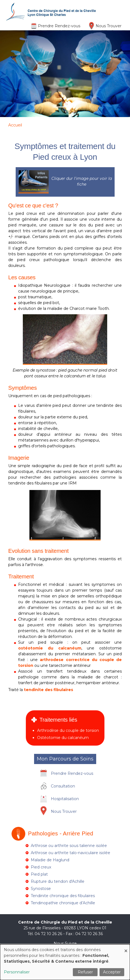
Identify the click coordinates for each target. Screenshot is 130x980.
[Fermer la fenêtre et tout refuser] (126, 948)
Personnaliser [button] (17, 972)
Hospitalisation (65, 799)
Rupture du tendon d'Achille (58, 881)
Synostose (41, 889)
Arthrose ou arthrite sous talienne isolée (69, 846)
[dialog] (65, 962)
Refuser (85, 972)
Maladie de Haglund (50, 860)
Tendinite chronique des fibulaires (63, 896)
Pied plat (39, 874)
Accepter (112, 972)
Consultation (63, 786)
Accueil (15, 125)
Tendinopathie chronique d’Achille (63, 903)
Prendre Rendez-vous (59, 26)
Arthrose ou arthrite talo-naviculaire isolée (70, 853)
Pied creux (41, 867)
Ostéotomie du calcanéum (63, 738)
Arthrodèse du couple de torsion (68, 730)
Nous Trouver (109, 26)
